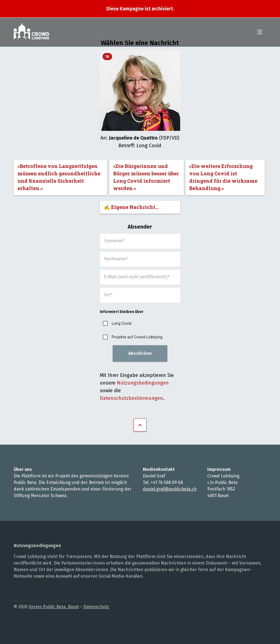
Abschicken (140, 353)
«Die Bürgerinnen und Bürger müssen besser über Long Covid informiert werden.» (146, 177)
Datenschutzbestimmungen (131, 398)
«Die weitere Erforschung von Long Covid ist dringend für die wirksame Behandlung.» (223, 177)
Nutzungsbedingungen (143, 383)
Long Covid (122, 323)
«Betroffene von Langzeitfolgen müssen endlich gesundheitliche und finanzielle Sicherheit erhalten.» (59, 177)
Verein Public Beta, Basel (54, 607)
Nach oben (140, 425)
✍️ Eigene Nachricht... (131, 207)
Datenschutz (96, 607)
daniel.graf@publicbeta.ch (170, 489)
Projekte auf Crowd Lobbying (137, 337)
